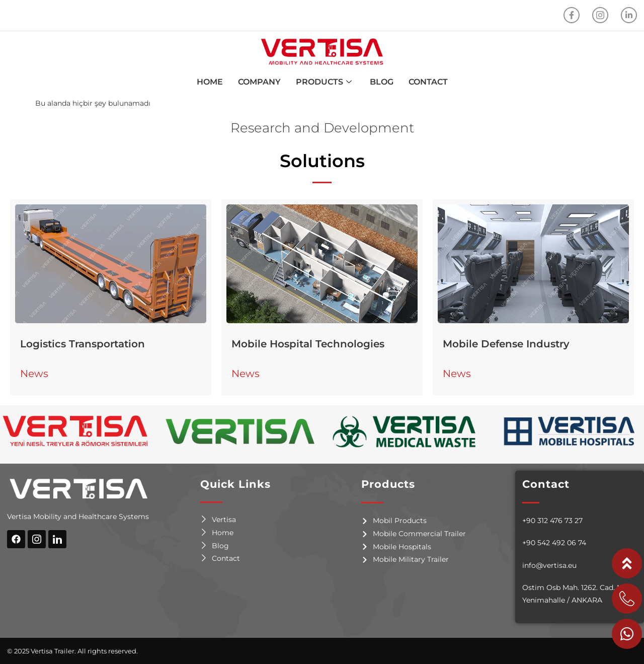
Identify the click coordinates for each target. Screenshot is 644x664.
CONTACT (428, 82)
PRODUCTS (324, 82)
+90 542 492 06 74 (554, 543)
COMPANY (259, 82)
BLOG (382, 82)
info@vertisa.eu (549, 565)
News (34, 374)
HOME (210, 82)
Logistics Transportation (83, 344)
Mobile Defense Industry (506, 344)
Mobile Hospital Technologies (308, 344)
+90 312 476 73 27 (552, 521)
